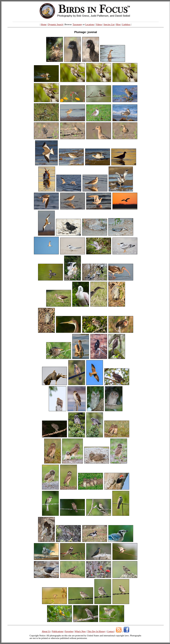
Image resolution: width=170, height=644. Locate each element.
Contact (110, 631)
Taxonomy (77, 24)
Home (44, 24)
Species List (109, 24)
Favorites (69, 631)
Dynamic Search (56, 24)
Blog (118, 24)
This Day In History (96, 631)
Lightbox (126, 24)
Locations (90, 24)
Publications (58, 631)
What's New (80, 631)
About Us (46, 631)
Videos (99, 24)
